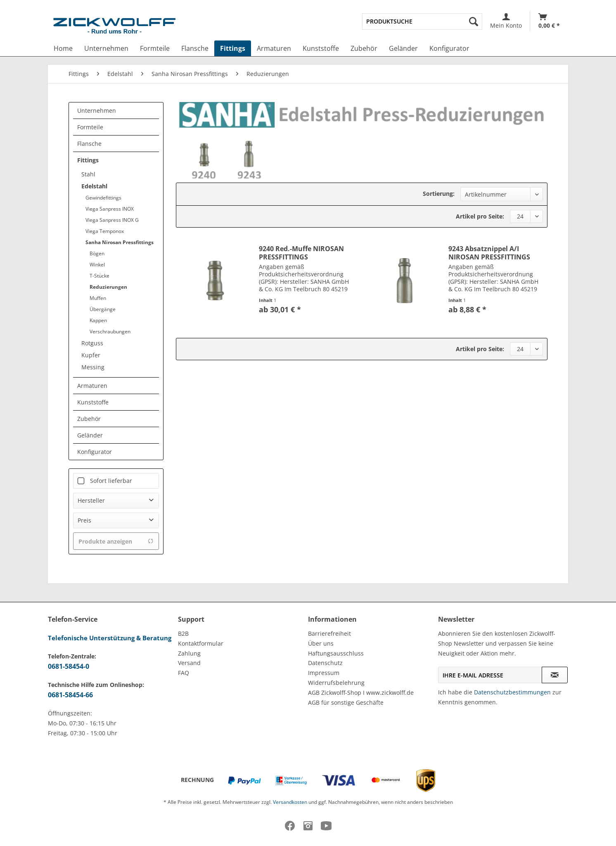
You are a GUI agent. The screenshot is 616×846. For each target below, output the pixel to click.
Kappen (98, 320)
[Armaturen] (274, 48)
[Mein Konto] (506, 21)
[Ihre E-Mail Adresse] (490, 675)
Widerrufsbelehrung (336, 683)
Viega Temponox (105, 231)
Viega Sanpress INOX (110, 209)
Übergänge (103, 309)
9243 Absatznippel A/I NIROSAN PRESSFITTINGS (489, 253)
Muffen (98, 298)
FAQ (184, 673)
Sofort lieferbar (111, 481)
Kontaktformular (201, 643)
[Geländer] (403, 48)
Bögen (97, 253)
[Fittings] (233, 48)
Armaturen (92, 386)
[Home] (63, 48)
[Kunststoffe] (321, 48)
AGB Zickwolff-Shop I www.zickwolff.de (361, 693)
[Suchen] (474, 21)
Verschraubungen (110, 332)
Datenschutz (325, 663)
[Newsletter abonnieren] (555, 675)
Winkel (97, 265)
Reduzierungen (108, 287)
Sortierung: (439, 194)
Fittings (88, 160)
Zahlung (189, 653)
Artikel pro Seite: (480, 216)
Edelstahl (94, 186)
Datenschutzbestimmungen (512, 692)
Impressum (324, 673)
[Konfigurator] (449, 48)
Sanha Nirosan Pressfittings (120, 242)
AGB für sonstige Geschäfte (346, 702)
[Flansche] (195, 48)
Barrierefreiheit (329, 633)
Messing (93, 367)
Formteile (90, 127)
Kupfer (91, 355)
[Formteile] (155, 48)
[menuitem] (422, 21)
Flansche (89, 144)
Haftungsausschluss (336, 653)
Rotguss (92, 343)
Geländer (90, 435)
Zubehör (89, 419)
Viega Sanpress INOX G (112, 220)
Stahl (88, 174)
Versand (189, 663)
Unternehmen (97, 111)
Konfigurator (95, 452)
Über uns (321, 643)
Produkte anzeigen (116, 541)
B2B (183, 633)
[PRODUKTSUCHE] (422, 21)
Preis (84, 520)
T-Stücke (100, 276)
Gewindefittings (103, 198)
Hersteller (91, 500)
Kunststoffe (93, 402)
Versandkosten (290, 802)
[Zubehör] (364, 48)
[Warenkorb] (549, 21)
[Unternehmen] (106, 48)
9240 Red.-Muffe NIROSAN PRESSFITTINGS (301, 253)
